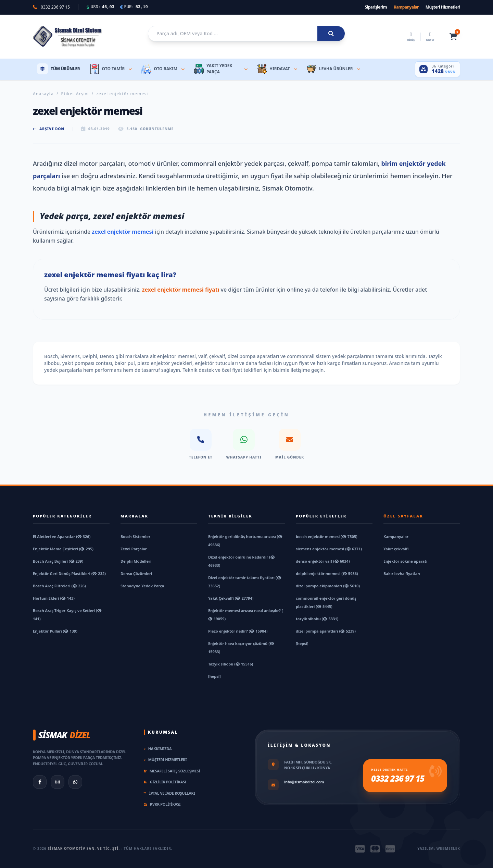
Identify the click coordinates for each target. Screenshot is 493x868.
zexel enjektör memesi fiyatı (181, 290)
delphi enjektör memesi (327, 573)
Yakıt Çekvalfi (231, 598)
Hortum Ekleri (54, 598)
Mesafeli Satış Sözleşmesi (172, 771)
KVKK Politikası (162, 804)
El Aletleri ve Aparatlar (62, 536)
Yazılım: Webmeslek (439, 848)
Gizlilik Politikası (165, 782)
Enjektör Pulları (55, 631)
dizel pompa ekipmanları (328, 586)
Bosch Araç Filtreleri (59, 586)
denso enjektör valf (323, 561)
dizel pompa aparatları (326, 631)
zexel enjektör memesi (123, 232)
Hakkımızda (158, 749)
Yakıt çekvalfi (396, 549)
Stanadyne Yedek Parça (142, 586)
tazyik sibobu (317, 619)
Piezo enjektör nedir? (238, 631)
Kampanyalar (406, 7)
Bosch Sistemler (135, 536)
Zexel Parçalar (134, 549)
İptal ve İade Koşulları (169, 793)
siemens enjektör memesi (329, 549)
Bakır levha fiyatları (402, 573)
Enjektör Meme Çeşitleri (63, 549)
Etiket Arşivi (75, 94)
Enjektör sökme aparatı (405, 561)
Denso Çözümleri (136, 573)
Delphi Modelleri (136, 561)
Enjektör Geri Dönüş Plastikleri (69, 573)
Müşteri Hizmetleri (443, 7)
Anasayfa (43, 94)
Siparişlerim (376, 7)
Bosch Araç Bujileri (58, 561)
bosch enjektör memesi (327, 536)
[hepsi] (214, 676)
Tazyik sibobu (231, 664)
